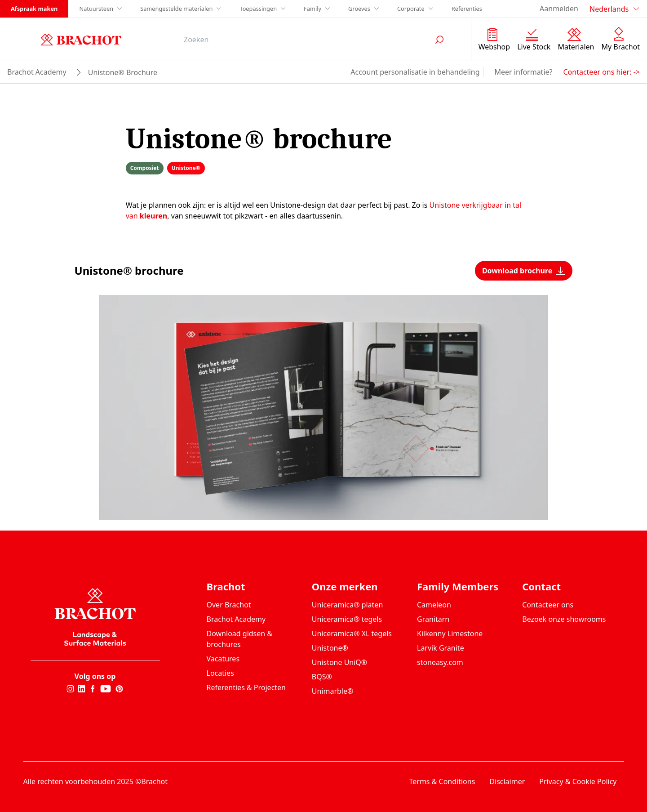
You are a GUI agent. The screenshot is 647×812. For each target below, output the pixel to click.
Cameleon (434, 605)
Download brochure (524, 271)
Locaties (220, 673)
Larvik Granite (441, 648)
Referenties (467, 9)
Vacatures (223, 659)
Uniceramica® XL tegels (352, 634)
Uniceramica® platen (348, 605)
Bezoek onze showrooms (564, 619)
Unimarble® (333, 691)
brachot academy (37, 72)
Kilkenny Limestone (450, 634)
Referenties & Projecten (246, 687)
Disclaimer (507, 781)
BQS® (322, 677)
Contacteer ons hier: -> (601, 72)
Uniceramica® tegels (347, 619)
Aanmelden (559, 9)
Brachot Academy (236, 619)
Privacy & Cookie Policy (578, 781)
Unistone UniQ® (339, 662)
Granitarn (433, 619)
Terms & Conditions (442, 781)
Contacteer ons (548, 605)
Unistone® (330, 648)
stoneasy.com (440, 662)
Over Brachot (229, 605)
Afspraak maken (34, 9)
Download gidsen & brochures (240, 639)
